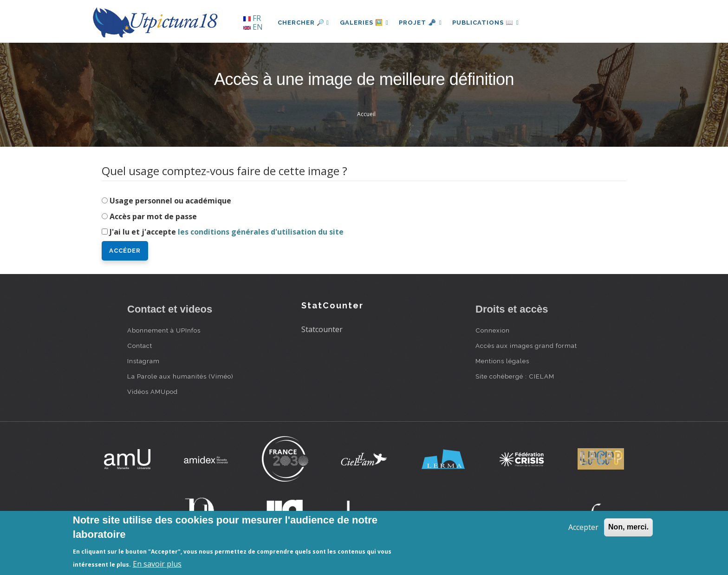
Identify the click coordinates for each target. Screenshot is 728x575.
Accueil (366, 114)
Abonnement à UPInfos (164, 330)
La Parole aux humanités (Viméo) (180, 376)
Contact (140, 346)
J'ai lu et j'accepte (227, 232)
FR (252, 18)
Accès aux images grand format (526, 346)
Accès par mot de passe (153, 216)
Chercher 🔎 (303, 23)
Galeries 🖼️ (365, 23)
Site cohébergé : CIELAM (515, 376)
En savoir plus (157, 564)
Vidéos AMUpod (153, 392)
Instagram (143, 361)
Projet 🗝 (422, 23)
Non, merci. (628, 527)
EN (253, 27)
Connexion (493, 330)
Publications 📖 (487, 23)
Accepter (583, 527)
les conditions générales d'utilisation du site (261, 232)
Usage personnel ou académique (170, 201)
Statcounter (322, 329)
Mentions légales (502, 361)
